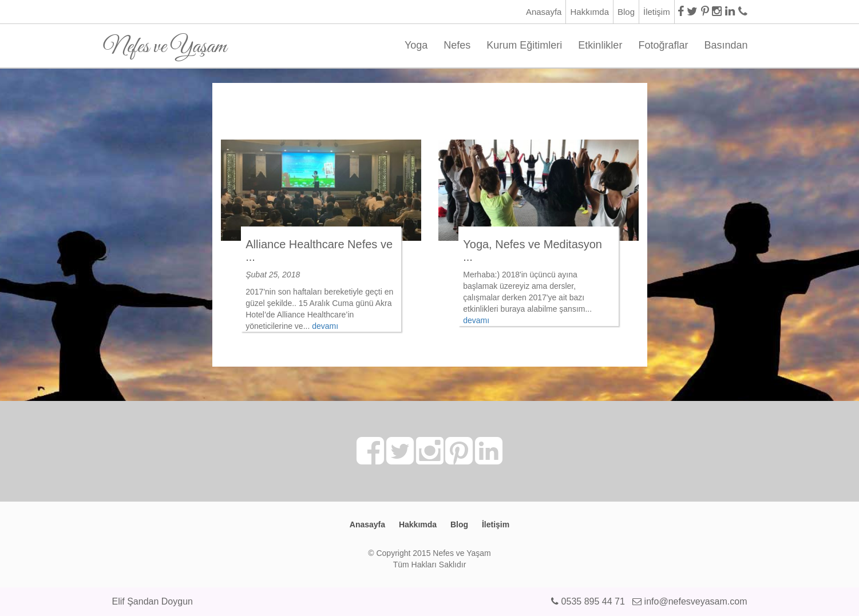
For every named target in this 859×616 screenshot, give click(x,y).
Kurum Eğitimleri (524, 45)
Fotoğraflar (663, 45)
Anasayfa (544, 12)
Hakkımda (589, 12)
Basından (726, 45)
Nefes (457, 45)
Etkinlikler (600, 45)
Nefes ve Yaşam (165, 43)
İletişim (657, 12)
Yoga (416, 45)
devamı (325, 326)
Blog (626, 12)
